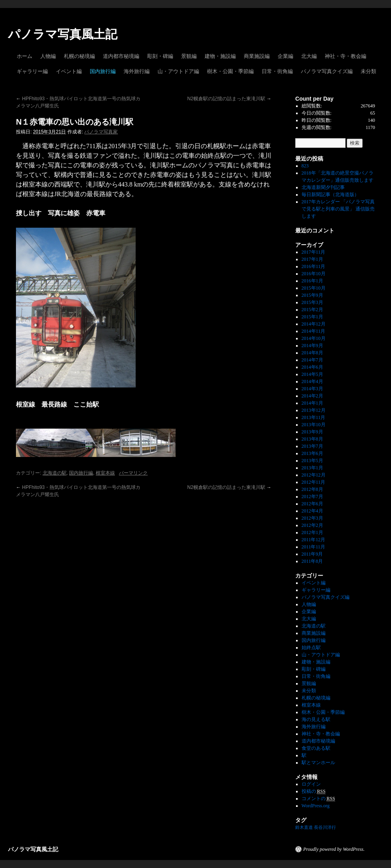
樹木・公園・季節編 (230, 71)
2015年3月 (312, 302)
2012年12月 (314, 475)
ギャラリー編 (32, 71)
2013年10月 (314, 425)
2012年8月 (312, 489)
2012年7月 (312, 497)
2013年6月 (312, 453)
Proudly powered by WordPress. (334, 849)
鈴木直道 (304, 827)
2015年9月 (312, 295)
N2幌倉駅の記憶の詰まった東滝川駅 (229, 99)
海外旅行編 (137, 71)
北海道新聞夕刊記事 (326, 187)
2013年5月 (312, 461)
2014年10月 (314, 338)
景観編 (189, 56)
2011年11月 (313, 547)
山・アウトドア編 (178, 71)
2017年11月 (314, 252)
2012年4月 (312, 511)
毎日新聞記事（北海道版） (330, 195)
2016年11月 (314, 266)
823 (305, 166)
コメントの (318, 799)
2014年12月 (314, 324)
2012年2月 (312, 525)
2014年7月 (312, 360)
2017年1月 (312, 259)
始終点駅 (311, 648)
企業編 (285, 56)
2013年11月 (314, 417)
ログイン (311, 784)
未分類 (368, 71)
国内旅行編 (103, 71)
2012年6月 (312, 504)
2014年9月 (312, 346)
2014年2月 (312, 396)
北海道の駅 (55, 473)
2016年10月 (314, 274)
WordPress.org (316, 806)
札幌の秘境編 (79, 56)
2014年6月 (312, 367)
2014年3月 (312, 389)
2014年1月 (312, 403)
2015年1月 (312, 317)
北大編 (309, 56)
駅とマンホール (318, 763)
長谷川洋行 (325, 827)
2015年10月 (314, 288)
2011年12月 (314, 540)
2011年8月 (312, 561)
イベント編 (69, 71)
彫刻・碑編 (160, 56)
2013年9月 (312, 432)
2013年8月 (312, 439)
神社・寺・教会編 (346, 56)
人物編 (48, 56)
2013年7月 (312, 446)
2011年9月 (312, 554)
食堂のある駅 (316, 748)
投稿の (314, 792)
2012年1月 (312, 532)
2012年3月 (312, 518)
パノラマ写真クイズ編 (327, 71)
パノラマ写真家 (101, 132)
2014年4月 (312, 381)
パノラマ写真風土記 (63, 34)
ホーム (25, 56)
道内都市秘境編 (121, 56)
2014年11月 (314, 331)
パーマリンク (133, 473)
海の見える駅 (316, 719)
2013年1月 (312, 468)
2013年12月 (314, 410)
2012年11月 (314, 482)
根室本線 (105, 473)
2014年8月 (312, 353)
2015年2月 (312, 310)
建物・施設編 (220, 56)
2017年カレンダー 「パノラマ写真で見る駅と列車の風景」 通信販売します (338, 209)
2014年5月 (312, 374)
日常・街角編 (277, 71)
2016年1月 (312, 281)
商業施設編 (257, 56)
